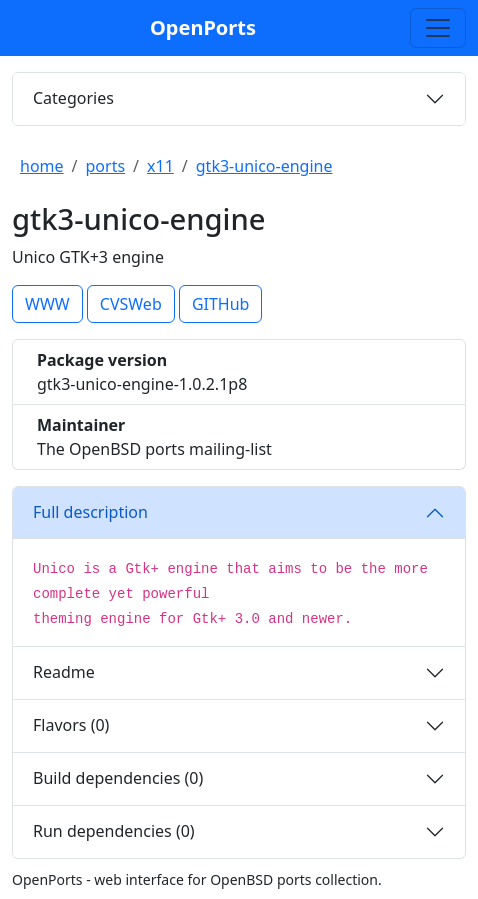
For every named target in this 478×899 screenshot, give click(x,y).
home (42, 166)
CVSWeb (131, 304)
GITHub (221, 304)
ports (106, 166)
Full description (90, 512)
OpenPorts (203, 27)
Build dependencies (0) (118, 778)
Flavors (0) (71, 725)
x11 (160, 166)
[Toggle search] (438, 28)
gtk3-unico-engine (264, 166)
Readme (64, 672)
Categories (73, 98)
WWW (47, 304)
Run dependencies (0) (114, 831)
